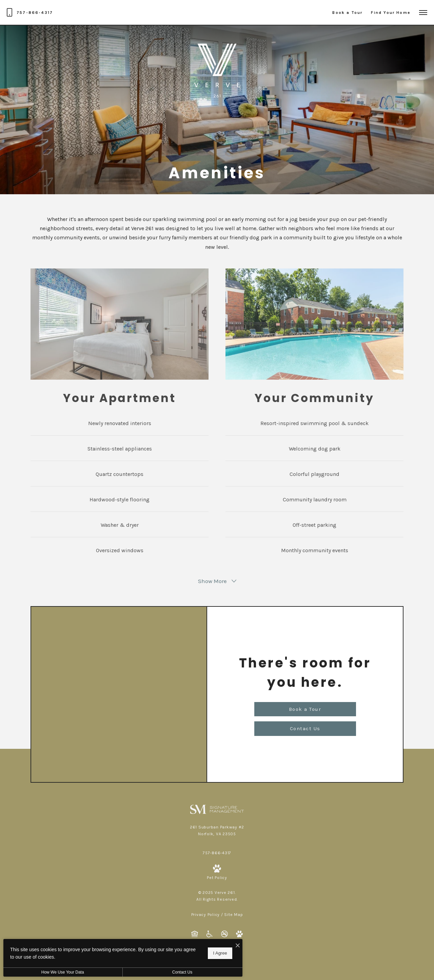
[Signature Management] (217, 809)
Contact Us (181, 972)
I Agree (219, 953)
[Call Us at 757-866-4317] (30, 12)
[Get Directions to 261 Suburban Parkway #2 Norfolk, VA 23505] (217, 831)
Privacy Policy (206, 915)
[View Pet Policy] (217, 873)
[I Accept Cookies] (236, 946)
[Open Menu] (423, 13)
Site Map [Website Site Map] (233, 915)
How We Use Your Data (62, 972)
